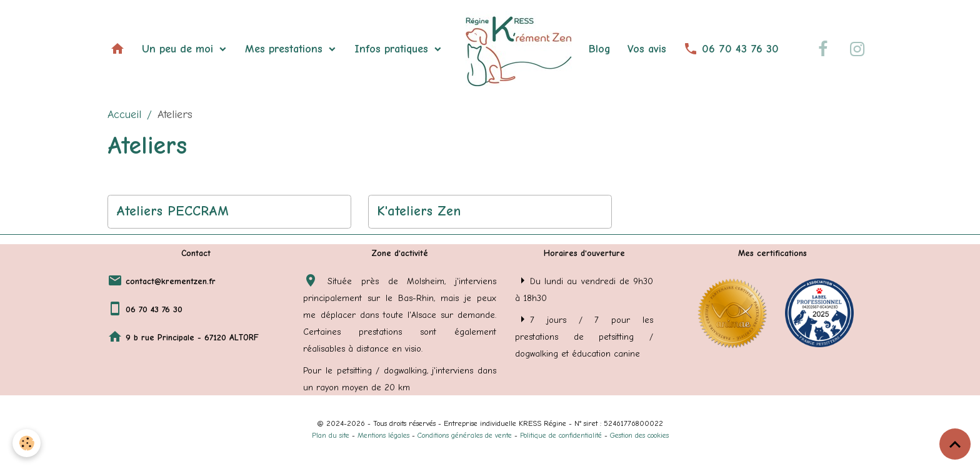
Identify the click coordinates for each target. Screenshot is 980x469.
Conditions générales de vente (465, 435)
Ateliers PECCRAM (172, 211)
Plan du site (331, 435)
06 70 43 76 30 (731, 49)
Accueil (124, 115)
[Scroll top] (955, 444)
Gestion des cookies (639, 435)
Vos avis (647, 49)
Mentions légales (383, 435)
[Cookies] (27, 443)
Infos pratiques (393, 49)
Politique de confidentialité (561, 435)
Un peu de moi (179, 49)
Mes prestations (286, 49)
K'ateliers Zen (419, 211)
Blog (600, 49)
